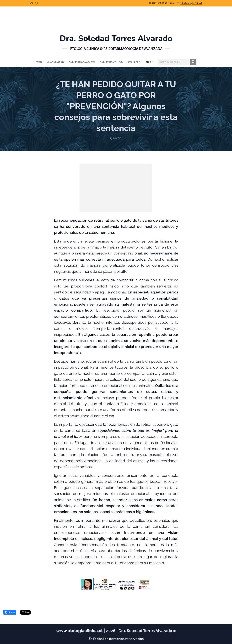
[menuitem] (38, 62)
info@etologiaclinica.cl (191, 3)
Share (10, 612)
